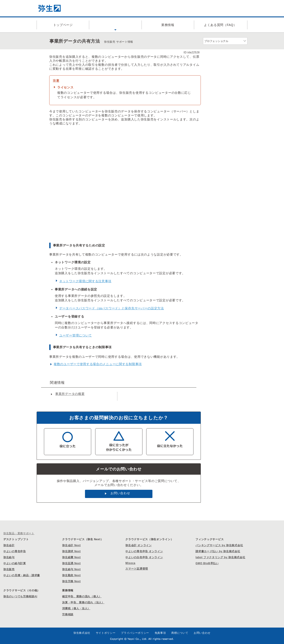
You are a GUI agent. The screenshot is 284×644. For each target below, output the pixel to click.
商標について (180, 633)
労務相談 (68, 614)
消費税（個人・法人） (76, 608)
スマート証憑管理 (137, 569)
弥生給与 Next (71, 569)
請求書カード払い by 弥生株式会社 (218, 551)
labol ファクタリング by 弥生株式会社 (220, 557)
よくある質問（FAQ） (220, 25)
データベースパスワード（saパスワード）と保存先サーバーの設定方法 (112, 308)
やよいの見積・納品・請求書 (22, 575)
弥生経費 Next (71, 557)
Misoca (130, 563)
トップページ (63, 25)
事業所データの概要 (70, 394)
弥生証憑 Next (71, 563)
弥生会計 (9, 545)
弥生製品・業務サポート (19, 533)
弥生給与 (9, 557)
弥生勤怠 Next (71, 575)
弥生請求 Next (71, 551)
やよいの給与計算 (15, 563)
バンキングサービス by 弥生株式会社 (219, 545)
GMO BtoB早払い (207, 563)
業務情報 (168, 25)
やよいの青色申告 (15, 551)
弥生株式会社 (82, 633)
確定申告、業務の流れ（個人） (82, 596)
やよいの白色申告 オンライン (144, 557)
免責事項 (160, 633)
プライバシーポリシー (135, 633)
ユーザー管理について (76, 335)
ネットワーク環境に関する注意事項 (85, 281)
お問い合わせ (120, 493)
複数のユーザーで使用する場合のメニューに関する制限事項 (98, 364)
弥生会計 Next (71, 545)
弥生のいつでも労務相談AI (20, 596)
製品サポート (115, 25)
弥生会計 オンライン (138, 545)
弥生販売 (9, 569)
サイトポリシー (106, 633)
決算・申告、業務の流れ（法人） (83, 602)
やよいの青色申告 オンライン (144, 551)
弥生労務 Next (71, 581)
